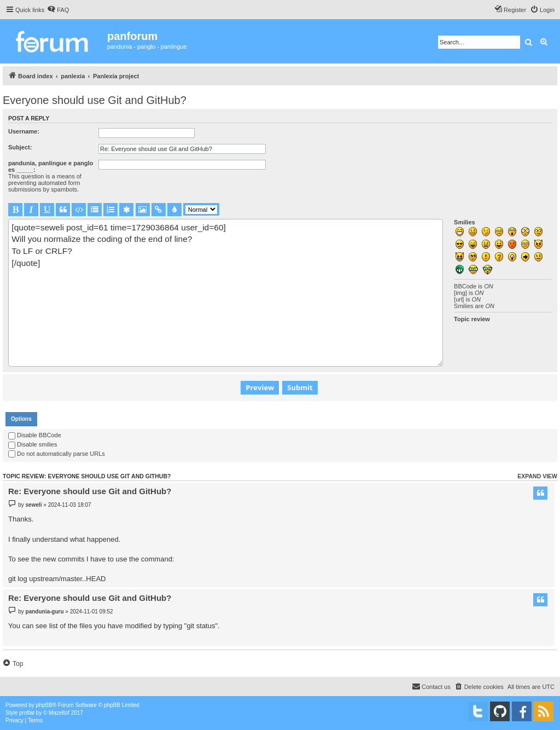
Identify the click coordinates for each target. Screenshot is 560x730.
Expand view (537, 476)
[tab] (21, 419)
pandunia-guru (45, 612)
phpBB (44, 705)
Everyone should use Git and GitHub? (95, 100)
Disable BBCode (35, 435)
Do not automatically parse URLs (57, 454)
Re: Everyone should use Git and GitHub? (90, 491)
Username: (24, 131)
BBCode (465, 286)
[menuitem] (58, 10)
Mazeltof (59, 713)
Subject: (20, 147)
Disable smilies (33, 444)
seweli (34, 505)
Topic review (472, 319)
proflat (27, 713)
